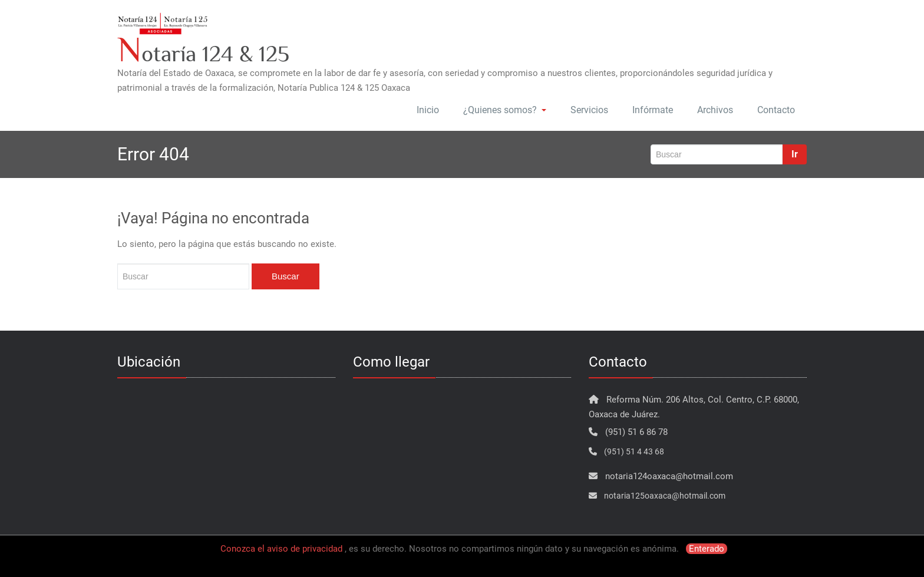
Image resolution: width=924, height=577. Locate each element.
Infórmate (653, 110)
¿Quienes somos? (505, 110)
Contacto (776, 110)
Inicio (428, 110)
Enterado (707, 549)
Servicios (589, 110)
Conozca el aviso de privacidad (281, 549)
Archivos (715, 110)
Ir (795, 154)
